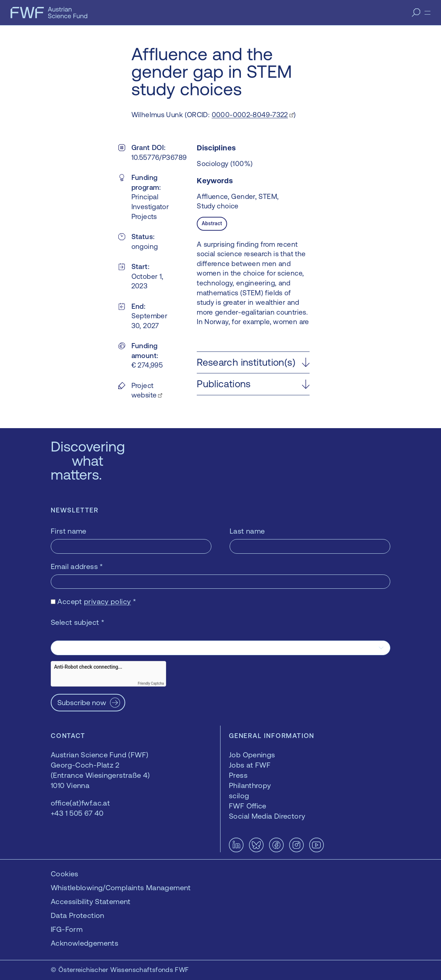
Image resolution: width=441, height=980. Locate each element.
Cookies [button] (65, 874)
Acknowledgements (85, 943)
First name (69, 531)
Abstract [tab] (212, 223)
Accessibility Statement (91, 901)
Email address (77, 566)
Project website (144, 390)
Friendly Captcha (151, 683)
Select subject (78, 622)
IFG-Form (67, 929)
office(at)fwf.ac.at (80, 803)
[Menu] (427, 13)
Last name (247, 531)
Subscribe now (82, 702)
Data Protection (78, 915)
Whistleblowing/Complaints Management (121, 887)
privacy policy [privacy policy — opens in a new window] (107, 601)
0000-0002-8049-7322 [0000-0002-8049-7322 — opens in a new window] (250, 115)
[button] (253, 363)
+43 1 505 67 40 (77, 813)
